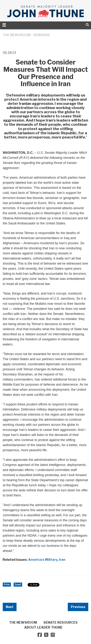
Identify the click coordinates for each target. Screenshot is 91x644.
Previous (78, 607)
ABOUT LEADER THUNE (43, 627)
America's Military (43, 560)
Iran (62, 560)
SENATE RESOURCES (60, 622)
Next (10, 607)
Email (18, 584)
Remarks (42, 35)
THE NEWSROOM (17, 35)
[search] (87, 25)
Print (7, 584)
